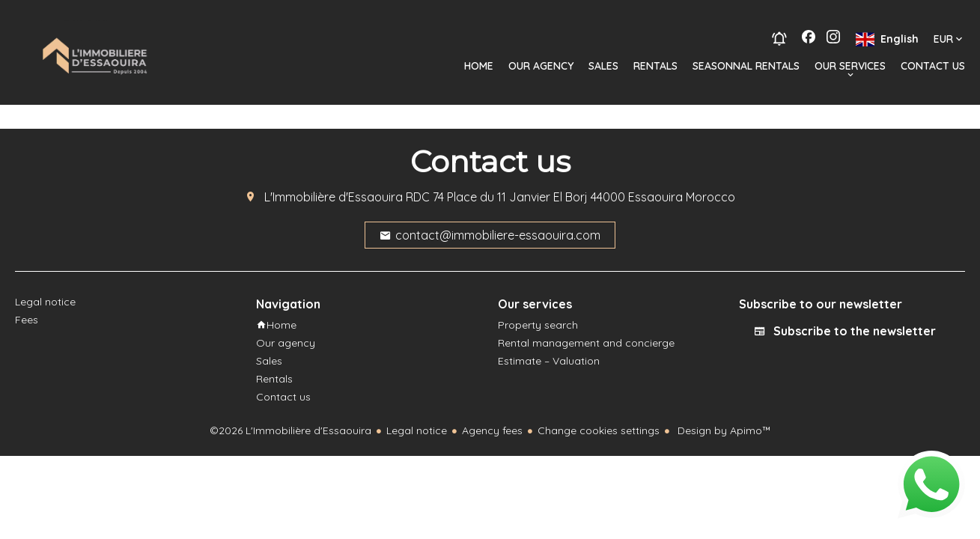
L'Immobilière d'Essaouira (334, 197)
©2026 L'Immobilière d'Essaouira (290, 430)
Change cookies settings (599, 430)
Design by (723, 430)
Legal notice (417, 430)
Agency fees (492, 430)
